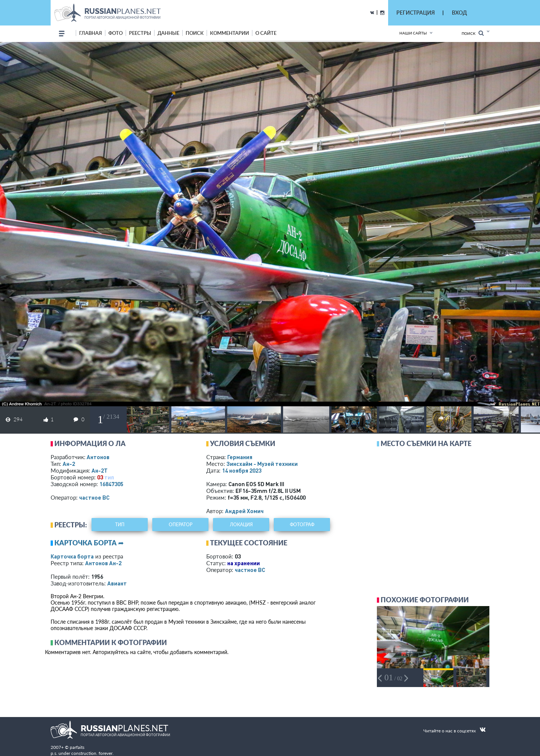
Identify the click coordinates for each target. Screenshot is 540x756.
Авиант (117, 583)
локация (241, 525)
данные (168, 33)
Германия (240, 457)
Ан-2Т (100, 470)
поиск (195, 33)
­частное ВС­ (94, 497)
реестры (140, 33)
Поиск (473, 33)
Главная (91, 33)
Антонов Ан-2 (103, 563)
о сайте (266, 33)
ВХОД (459, 13)
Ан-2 (69, 464)
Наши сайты (413, 33)
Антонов (98, 457)
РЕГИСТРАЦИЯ (415, 13)
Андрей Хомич (244, 511)
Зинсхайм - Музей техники (262, 464)
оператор (181, 525)
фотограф (302, 525)
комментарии (229, 33)
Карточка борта (72, 556)
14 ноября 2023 (242, 470)
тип (109, 477)
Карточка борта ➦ (89, 543)
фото (115, 33)
